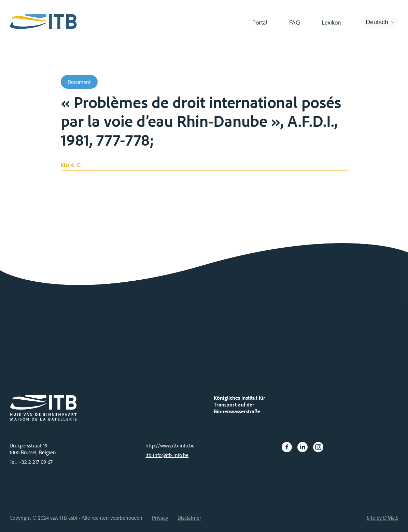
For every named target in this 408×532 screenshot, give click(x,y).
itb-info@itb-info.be (167, 455)
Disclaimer (189, 518)
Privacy (160, 518)
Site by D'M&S (383, 518)
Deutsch (377, 22)
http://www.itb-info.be (170, 445)
